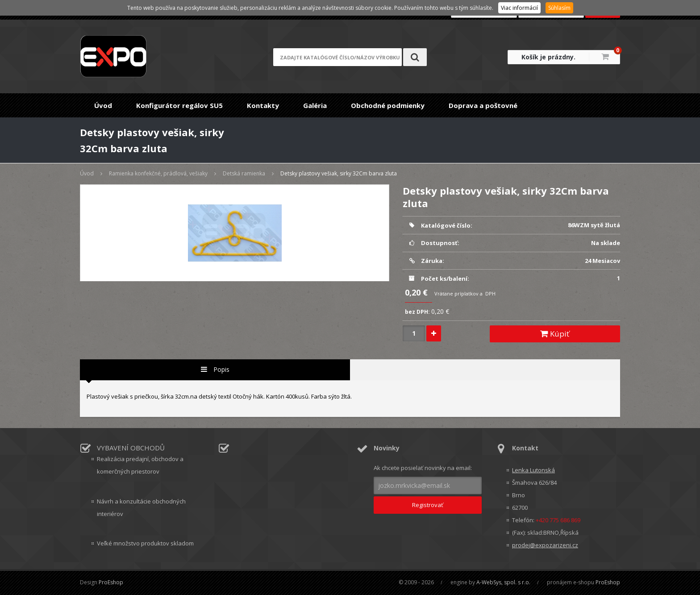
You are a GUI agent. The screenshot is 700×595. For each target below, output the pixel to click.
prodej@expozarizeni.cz (545, 545)
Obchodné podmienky (388, 105)
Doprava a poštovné (483, 105)
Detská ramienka (244, 173)
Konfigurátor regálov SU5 (179, 105)
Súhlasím (559, 8)
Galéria (315, 105)
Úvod (103, 105)
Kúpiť (555, 334)
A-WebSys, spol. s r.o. (503, 582)
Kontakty (263, 105)
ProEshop (111, 582)
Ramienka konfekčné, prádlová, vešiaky (158, 173)
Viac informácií (519, 8)
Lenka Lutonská (533, 470)
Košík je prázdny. (548, 57)
